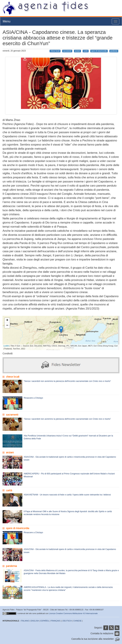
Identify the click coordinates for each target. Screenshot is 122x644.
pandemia (114, 51)
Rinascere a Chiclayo (33, 398)
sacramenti (67, 51)
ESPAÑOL (45, 621)
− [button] (7, 326)
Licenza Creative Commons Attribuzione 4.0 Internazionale (73, 613)
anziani (77, 51)
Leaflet (6, 346)
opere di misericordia (99, 51)
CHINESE (77, 621)
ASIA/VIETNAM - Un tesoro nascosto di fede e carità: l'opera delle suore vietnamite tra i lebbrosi (67, 495)
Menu (7, 21)
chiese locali (55, 51)
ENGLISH (35, 621)
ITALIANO (25, 621)
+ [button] (7, 320)
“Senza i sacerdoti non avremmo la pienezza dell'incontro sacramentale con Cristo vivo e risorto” (67, 381)
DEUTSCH (67, 621)
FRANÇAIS (55, 621)
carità (86, 51)
